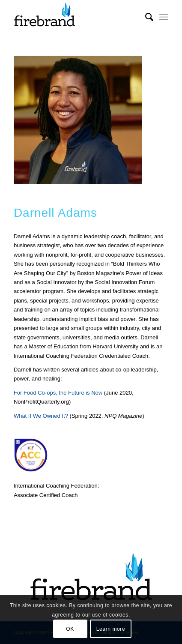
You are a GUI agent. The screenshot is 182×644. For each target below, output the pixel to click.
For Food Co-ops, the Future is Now (58, 393)
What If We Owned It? (41, 416)
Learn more (111, 629)
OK (70, 629)
